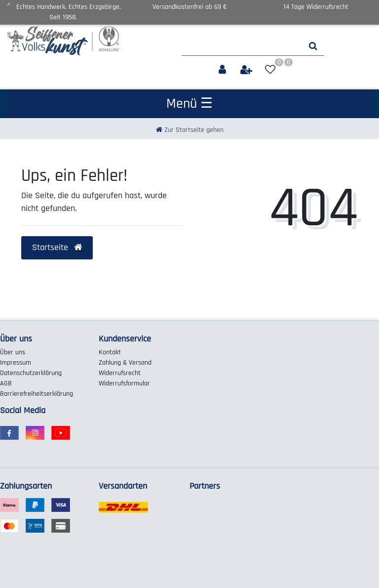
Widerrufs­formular (124, 383)
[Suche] (313, 46)
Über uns (13, 352)
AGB (6, 383)
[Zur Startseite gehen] (190, 130)
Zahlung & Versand (125, 363)
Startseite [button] (57, 248)
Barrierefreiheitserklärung (37, 394)
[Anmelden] (223, 70)
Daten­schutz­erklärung (31, 373)
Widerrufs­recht (120, 373)
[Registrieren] (247, 70)
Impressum (16, 363)
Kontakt (110, 352)
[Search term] (242, 46)
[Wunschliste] (270, 70)
